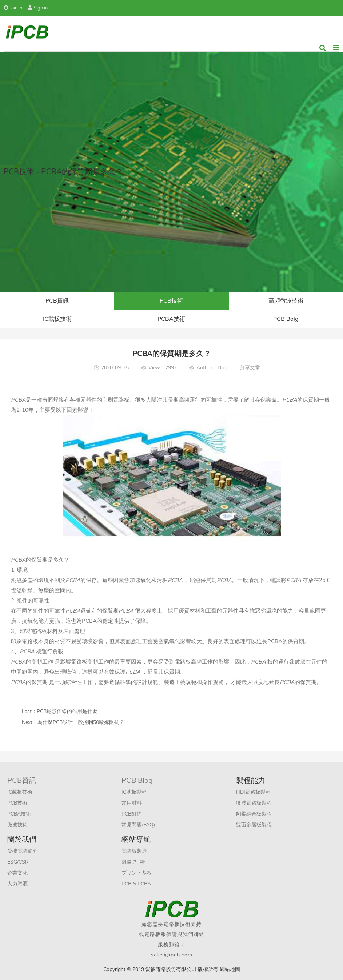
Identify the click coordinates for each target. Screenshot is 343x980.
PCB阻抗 (131, 814)
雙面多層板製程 (254, 825)
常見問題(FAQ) (138, 825)
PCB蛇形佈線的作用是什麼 (67, 711)
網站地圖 (230, 969)
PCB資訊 (57, 301)
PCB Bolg (286, 319)
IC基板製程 (134, 792)
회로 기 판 (133, 862)
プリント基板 (137, 873)
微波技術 (17, 825)
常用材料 (132, 803)
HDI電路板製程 (253, 792)
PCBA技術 (171, 319)
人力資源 (17, 884)
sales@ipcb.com (172, 955)
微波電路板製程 (254, 803)
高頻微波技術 (286, 301)
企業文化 (17, 873)
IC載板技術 (57, 319)
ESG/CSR (18, 862)
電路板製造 (134, 851)
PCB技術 (171, 301)
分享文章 (250, 368)
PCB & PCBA (136, 884)
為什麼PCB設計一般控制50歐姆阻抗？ (81, 722)
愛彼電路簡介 (23, 851)
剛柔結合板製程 (254, 814)
